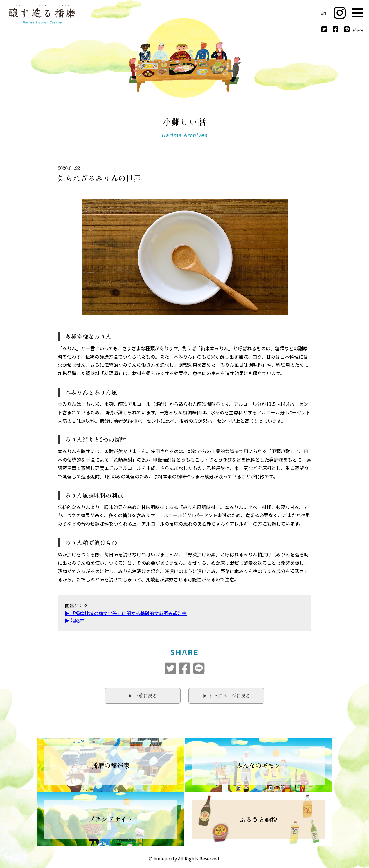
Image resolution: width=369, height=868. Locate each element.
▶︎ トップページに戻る (226, 696)
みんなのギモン (258, 765)
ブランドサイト (111, 819)
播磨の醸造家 (111, 765)
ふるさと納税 (258, 819)
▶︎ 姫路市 (75, 620)
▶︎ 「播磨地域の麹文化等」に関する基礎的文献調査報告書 (126, 613)
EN (323, 13)
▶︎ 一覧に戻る (143, 696)
